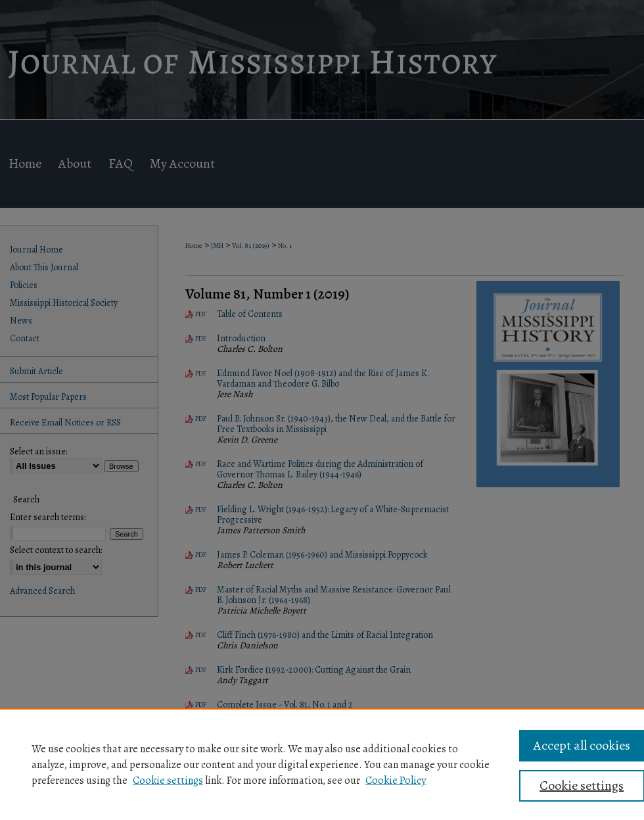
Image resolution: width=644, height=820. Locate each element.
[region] (322, 764)
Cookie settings (168, 781)
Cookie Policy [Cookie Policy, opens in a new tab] (396, 781)
